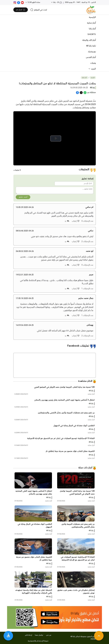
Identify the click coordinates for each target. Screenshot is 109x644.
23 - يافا (57, 2)
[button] (76, 221)
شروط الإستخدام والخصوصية (38, 641)
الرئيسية (92, 17)
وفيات (93, 63)
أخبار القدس (91, 57)
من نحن (49, 635)
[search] (39, 10)
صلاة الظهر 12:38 (34, 2)
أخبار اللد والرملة (89, 40)
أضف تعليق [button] (23, 197)
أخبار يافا (92, 29)
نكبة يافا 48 (91, 46)
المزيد (93, 69)
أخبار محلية (91, 23)
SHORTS (92, 34)
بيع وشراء (92, 52)
